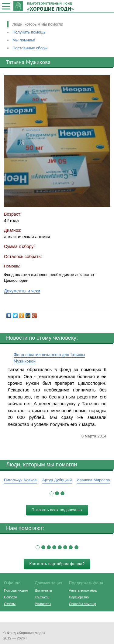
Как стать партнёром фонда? (57, 564)
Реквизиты (43, 604)
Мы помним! (24, 40)
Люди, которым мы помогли (38, 24)
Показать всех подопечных (57, 510)
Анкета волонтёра (83, 590)
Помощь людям (16, 590)
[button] (52, 493)
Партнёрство (79, 597)
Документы (43, 590)
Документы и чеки (22, 291)
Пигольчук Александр (24, 480)
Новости (10, 597)
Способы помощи (83, 604)
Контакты (42, 597)
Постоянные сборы (30, 48)
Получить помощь (29, 32)
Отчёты (10, 604)
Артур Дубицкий (57, 480)
